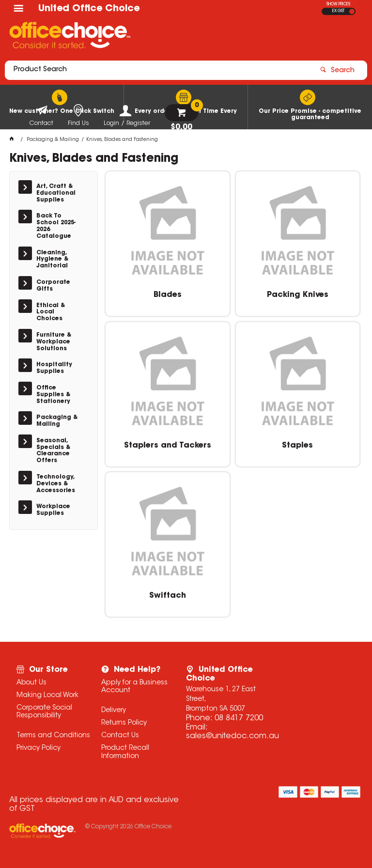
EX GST (338, 11)
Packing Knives (298, 295)
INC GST (352, 11)
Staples (297, 446)
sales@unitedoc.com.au (232, 736)
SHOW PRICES (338, 4)
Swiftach (168, 596)
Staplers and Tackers (168, 446)
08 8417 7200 (239, 718)
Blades (168, 295)
